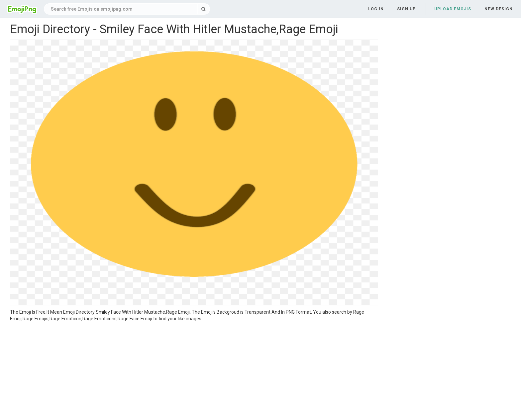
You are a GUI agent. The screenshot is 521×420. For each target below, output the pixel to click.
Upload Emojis (453, 9)
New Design (499, 9)
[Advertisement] (194, 372)
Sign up (406, 9)
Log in (376, 9)
